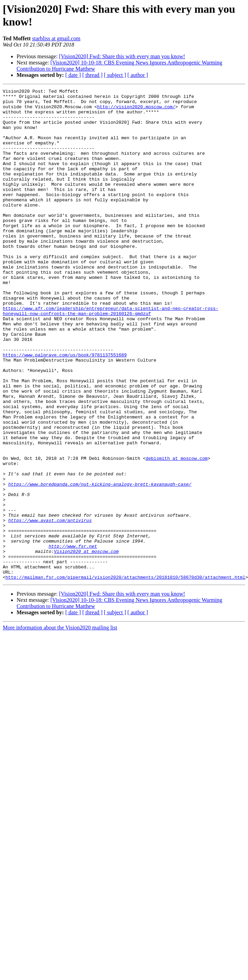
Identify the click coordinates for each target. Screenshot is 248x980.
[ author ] (138, 75)
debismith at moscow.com (176, 533)
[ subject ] (115, 75)
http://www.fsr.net (73, 638)
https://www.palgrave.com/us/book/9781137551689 (65, 408)
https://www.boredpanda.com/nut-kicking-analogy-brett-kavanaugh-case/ (100, 564)
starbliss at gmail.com (56, 38)
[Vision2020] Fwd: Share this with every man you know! (122, 56)
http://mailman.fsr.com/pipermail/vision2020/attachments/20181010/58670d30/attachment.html (125, 675)
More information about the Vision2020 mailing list (60, 726)
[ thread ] (92, 75)
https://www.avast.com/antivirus (50, 607)
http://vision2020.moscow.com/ (136, 111)
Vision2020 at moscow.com (86, 644)
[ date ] (73, 75)
